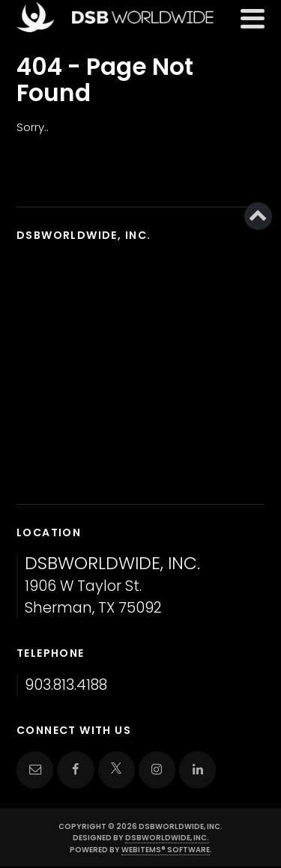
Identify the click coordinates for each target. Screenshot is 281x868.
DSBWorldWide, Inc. (167, 838)
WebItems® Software (166, 850)
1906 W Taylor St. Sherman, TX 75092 (112, 586)
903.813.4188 (66, 685)
